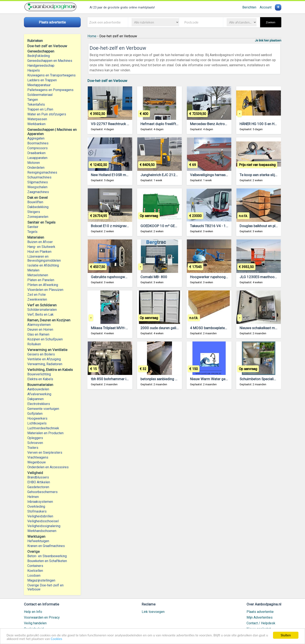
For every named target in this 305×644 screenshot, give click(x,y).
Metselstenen (38, 275)
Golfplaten (35, 414)
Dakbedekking (38, 207)
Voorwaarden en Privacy (42, 617)
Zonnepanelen (38, 217)
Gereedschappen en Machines (50, 61)
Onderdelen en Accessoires (48, 467)
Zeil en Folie (37, 295)
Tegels (32, 232)
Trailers (33, 448)
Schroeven (35, 443)
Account (266, 7)
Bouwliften (35, 202)
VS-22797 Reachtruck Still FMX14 (118, 124)
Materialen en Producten (45, 433)
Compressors (37, 148)
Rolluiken (34, 344)
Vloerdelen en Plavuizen (45, 290)
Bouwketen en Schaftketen (47, 561)
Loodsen (34, 576)
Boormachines (38, 143)
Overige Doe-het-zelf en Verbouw (45, 587)
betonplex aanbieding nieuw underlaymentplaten (179, 379)
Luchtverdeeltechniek (43, 428)
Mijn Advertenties (260, 617)
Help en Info (33, 612)
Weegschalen (37, 187)
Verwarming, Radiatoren (45, 364)
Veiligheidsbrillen (40, 516)
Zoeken (270, 22)
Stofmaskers (37, 511)
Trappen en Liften (40, 109)
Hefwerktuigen (38, 541)
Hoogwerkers (37, 418)
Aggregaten (36, 138)
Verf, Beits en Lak (40, 314)
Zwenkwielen (37, 299)
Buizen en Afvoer (40, 242)
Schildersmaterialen (42, 310)
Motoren (34, 163)
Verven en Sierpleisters (45, 453)
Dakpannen (35, 399)
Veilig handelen (35, 623)
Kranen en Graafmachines (46, 546)
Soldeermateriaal (40, 95)
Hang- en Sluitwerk (41, 247)
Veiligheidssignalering (44, 526)
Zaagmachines (38, 192)
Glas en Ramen (38, 334)
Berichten (249, 7)
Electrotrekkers (39, 404)
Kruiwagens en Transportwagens (51, 75)
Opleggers (35, 438)
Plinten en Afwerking (43, 285)
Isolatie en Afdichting (43, 265)
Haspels (34, 70)
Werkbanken (36, 124)
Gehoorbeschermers (42, 492)
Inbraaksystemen (40, 502)
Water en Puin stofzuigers (47, 114)
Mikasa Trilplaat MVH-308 (111, 328)
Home (92, 36)
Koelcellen (35, 571)
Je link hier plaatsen (268, 40)
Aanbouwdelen (38, 389)
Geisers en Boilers (41, 354)
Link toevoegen (153, 612)
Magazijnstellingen (41, 580)
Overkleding (36, 506)
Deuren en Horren (40, 330)
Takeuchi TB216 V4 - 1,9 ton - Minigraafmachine (228, 226)
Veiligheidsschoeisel (43, 521)
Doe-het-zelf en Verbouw (107, 81)
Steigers (34, 212)
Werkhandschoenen (42, 531)
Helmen (33, 497)
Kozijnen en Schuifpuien (45, 339)
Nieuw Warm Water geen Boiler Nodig (220, 379)
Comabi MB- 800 (154, 277)
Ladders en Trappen (42, 80)
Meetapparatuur (39, 85)
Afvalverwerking (39, 394)
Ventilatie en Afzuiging (44, 359)
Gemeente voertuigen (43, 409)
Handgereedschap (41, 66)
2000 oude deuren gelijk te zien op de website (177, 328)
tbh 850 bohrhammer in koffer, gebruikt (122, 379)
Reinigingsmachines (42, 172)
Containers (35, 566)
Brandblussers (38, 477)
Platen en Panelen (41, 280)
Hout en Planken (39, 252)
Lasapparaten (37, 158)
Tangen (33, 100)
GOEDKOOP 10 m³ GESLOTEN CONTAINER (174, 226)
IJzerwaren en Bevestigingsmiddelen (44, 258)
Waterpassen (37, 119)
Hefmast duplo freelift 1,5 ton (164, 124)
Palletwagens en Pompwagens (50, 90)
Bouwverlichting (39, 374)
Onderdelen (36, 168)
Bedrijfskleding (39, 56)
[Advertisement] (184, 445)
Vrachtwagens (38, 457)
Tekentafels (36, 104)
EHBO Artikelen (39, 482)
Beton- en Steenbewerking (47, 556)
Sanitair (33, 227)
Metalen (33, 270)
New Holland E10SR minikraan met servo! (123, 175)
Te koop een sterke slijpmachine (265, 175)
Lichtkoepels (37, 423)
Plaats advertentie (260, 612)
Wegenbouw (37, 462)
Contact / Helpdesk (261, 623)
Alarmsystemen (39, 325)
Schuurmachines (39, 177)
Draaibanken (36, 153)
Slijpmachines (38, 182)
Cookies (57, 639)
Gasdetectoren (38, 487)
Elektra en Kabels (40, 379)
